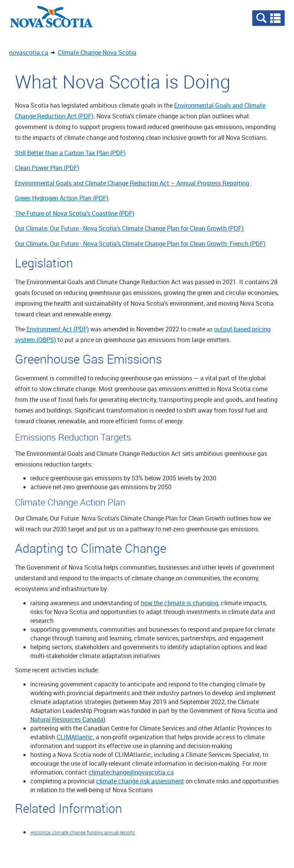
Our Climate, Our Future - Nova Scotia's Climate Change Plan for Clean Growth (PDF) (129, 228)
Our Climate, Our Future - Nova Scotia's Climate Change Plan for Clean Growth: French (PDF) (140, 244)
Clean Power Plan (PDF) (47, 168)
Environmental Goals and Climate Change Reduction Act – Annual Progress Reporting (133, 183)
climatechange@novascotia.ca (131, 772)
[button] (268, 18)
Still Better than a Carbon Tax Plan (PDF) (70, 153)
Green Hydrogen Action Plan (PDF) (62, 198)
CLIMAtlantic (75, 737)
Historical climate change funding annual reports (83, 832)
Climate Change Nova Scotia (97, 52)
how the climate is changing (180, 603)
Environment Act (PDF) (58, 329)
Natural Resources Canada (67, 719)
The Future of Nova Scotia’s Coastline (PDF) (75, 213)
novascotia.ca (29, 52)
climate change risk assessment (140, 781)
